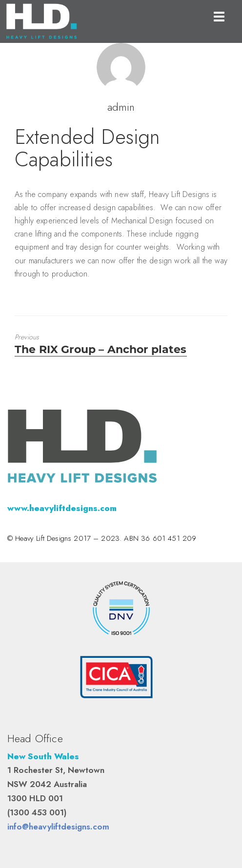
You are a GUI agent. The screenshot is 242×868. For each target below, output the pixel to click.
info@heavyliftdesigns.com (58, 827)
